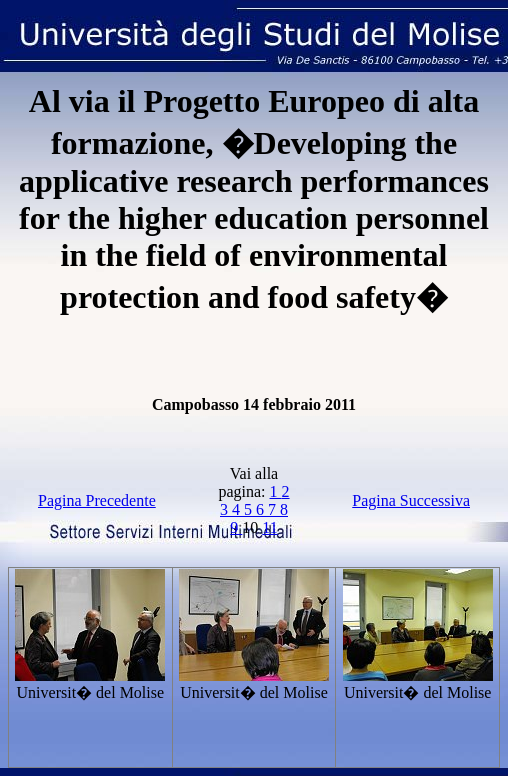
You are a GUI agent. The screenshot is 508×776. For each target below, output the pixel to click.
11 (269, 527)
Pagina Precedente (97, 500)
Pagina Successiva (411, 500)
